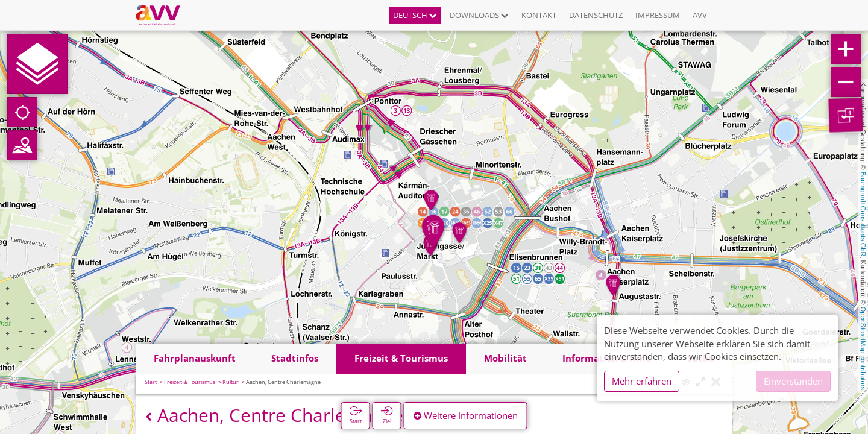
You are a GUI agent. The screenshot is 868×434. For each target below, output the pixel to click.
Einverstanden (793, 381)
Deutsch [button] (415, 15)
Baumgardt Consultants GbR (863, 214)
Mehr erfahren (642, 381)
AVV (700, 15)
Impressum (658, 15)
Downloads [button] (479, 15)
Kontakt (539, 15)
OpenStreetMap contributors (863, 348)
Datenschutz (596, 15)
